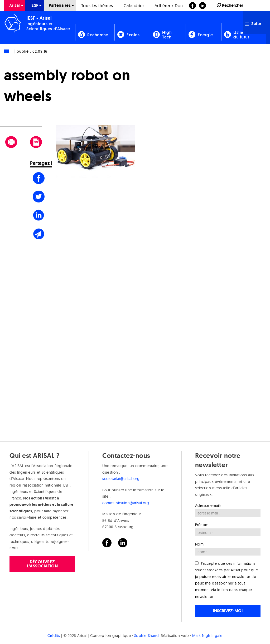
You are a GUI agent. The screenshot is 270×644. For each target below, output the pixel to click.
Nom (199, 544)
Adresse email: (208, 506)
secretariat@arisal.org (121, 479)
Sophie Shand (146, 635)
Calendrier (134, 6)
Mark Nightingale (207, 635)
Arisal (15, 5)
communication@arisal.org (126, 503)
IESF (35, 5)
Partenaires (60, 5)
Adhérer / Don (169, 6)
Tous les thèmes (97, 6)
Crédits (54, 635)
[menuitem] (15, 5)
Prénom (202, 525)
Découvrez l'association (42, 564)
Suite (253, 24)
